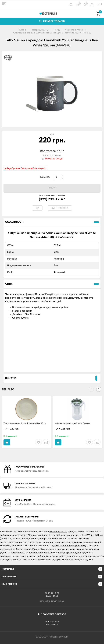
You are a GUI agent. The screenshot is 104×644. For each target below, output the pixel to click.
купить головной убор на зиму (69, 546)
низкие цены (18, 553)
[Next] (99, 389)
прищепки (72, 556)
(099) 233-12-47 (52, 199)
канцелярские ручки (70, 553)
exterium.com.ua (58, 532)
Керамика (59, 259)
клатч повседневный (41, 553)
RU (100, 4)
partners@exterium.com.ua (52, 601)
